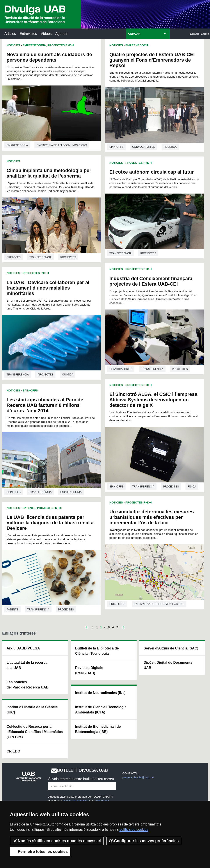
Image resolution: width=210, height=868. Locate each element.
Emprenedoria (34, 45)
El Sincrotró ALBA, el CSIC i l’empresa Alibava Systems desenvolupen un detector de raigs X (153, 400)
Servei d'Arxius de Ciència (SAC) (171, 648)
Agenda (61, 34)
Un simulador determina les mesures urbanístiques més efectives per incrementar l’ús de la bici (152, 517)
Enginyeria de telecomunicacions (62, 145)
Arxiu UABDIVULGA (23, 648)
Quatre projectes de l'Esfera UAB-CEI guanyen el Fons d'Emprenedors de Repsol (152, 60)
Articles (10, 34)
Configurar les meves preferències (144, 841)
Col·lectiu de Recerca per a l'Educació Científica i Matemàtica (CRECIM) (35, 732)
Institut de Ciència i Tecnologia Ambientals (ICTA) (101, 710)
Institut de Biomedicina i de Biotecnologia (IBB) (98, 729)
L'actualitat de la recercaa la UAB (27, 665)
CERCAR (134, 34)
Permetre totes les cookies (40, 852)
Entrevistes (28, 34)
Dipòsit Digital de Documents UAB (168, 665)
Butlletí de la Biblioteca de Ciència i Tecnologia (97, 651)
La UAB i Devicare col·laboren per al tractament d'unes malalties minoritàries (48, 288)
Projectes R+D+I (61, 45)
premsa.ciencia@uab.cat (138, 777)
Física (192, 487)
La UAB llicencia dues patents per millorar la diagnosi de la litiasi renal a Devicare (50, 523)
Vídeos (46, 34)
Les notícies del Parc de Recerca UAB (28, 685)
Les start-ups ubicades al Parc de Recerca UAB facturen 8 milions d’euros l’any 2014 (45, 405)
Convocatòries (144, 147)
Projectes (68, 257)
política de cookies (134, 830)
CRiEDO (13, 751)
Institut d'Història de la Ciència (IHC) (32, 710)
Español (194, 34)
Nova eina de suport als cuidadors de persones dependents (49, 57)
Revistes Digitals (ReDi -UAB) (89, 670)
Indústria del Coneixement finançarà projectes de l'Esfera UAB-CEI (151, 281)
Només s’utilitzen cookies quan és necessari (57, 841)
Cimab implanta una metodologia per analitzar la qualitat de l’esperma (49, 173)
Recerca (170, 147)
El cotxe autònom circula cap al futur (152, 172)
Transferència (40, 257)
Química (68, 375)
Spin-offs (14, 257)
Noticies (13, 45)
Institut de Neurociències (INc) (100, 693)
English (205, 34)
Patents (29, 508)
